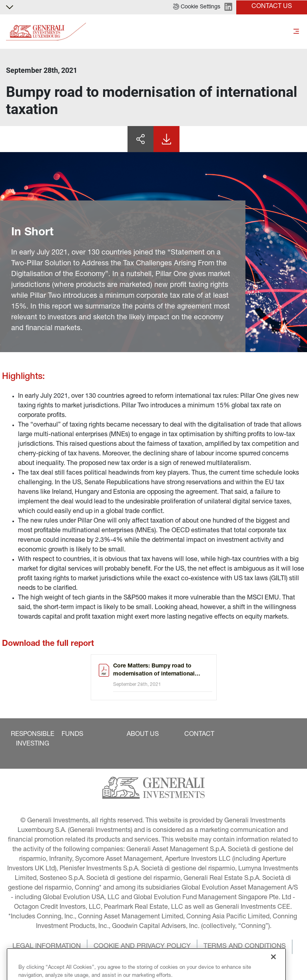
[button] (197, 7)
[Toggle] (296, 32)
